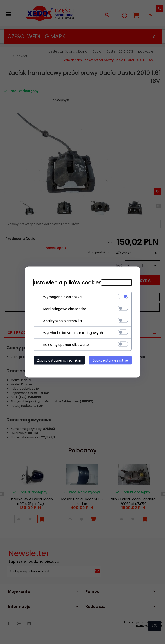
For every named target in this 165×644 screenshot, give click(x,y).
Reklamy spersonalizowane (66, 345)
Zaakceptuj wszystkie (110, 360)
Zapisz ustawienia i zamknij (59, 360)
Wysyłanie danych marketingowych (73, 333)
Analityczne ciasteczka (62, 321)
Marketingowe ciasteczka (65, 309)
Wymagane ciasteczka (62, 297)
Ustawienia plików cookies (68, 283)
